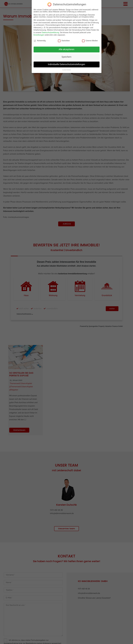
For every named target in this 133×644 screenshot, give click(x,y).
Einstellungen (39, 35)
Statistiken (64, 41)
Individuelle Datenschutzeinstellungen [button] (66, 64)
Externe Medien (90, 41)
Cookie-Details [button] (66, 70)
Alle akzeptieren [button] (67, 49)
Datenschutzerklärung (50, 32)
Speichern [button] (66, 57)
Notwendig (40, 41)
